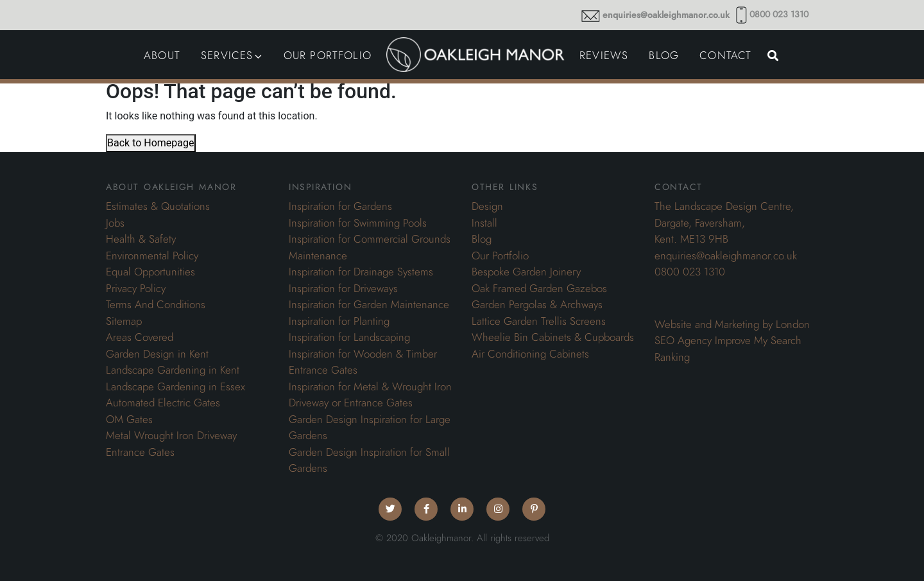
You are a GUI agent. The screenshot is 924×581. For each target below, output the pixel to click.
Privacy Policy (136, 288)
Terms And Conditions (156, 304)
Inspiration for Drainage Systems (361, 272)
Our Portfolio (500, 256)
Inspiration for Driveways (343, 288)
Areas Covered (140, 337)
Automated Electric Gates (163, 403)
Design (487, 206)
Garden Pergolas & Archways (537, 304)
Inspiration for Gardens (340, 206)
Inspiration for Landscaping (349, 337)
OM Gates (129, 419)
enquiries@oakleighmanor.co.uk (666, 15)
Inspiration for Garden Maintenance (369, 304)
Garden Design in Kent (157, 354)
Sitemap (124, 321)
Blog (482, 239)
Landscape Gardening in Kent (173, 370)
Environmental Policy (152, 256)
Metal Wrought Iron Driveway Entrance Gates (171, 444)
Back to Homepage (151, 143)
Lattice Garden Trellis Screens (539, 321)
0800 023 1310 (779, 14)
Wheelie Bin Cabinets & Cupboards (553, 337)
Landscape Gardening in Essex (175, 386)
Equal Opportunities (150, 272)
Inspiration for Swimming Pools (358, 223)
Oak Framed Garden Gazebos (539, 288)
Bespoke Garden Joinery (526, 272)
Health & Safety (141, 239)
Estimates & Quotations (158, 206)
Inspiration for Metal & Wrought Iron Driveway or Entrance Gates (370, 395)
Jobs (115, 223)
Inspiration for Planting (339, 321)
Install (484, 223)
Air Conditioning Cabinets (530, 354)
